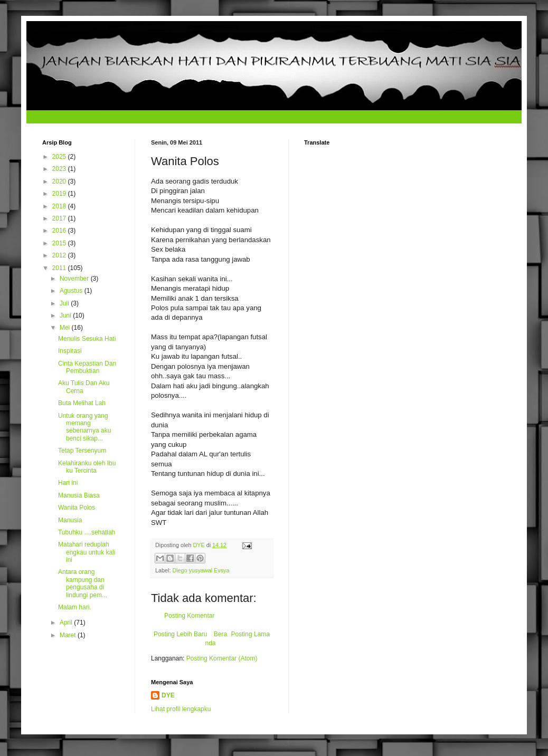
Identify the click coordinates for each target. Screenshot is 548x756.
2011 (60, 268)
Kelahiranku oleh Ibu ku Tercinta (87, 467)
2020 (60, 181)
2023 (60, 169)
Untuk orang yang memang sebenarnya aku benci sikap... (84, 427)
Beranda (216, 639)
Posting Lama (251, 634)
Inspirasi (70, 351)
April (67, 623)
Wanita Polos (77, 508)
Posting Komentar (189, 616)
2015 (60, 243)
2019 (60, 194)
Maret (69, 635)
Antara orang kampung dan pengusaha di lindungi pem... (83, 583)
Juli (65, 303)
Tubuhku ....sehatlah (87, 532)
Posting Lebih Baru (180, 634)
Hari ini (68, 483)
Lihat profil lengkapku (181, 709)
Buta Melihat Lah (82, 403)
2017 (60, 218)
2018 (60, 206)
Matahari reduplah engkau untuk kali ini (87, 552)
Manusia (70, 520)
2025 (60, 157)
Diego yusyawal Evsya (201, 570)
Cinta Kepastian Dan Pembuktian (87, 367)
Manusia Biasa (79, 495)
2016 (60, 231)
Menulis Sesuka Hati (87, 339)
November (75, 279)
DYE (168, 695)
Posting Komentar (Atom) (222, 658)
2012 (60, 255)
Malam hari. (75, 607)
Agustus (72, 291)
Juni (66, 315)
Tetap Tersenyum (82, 451)
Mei (66, 328)
